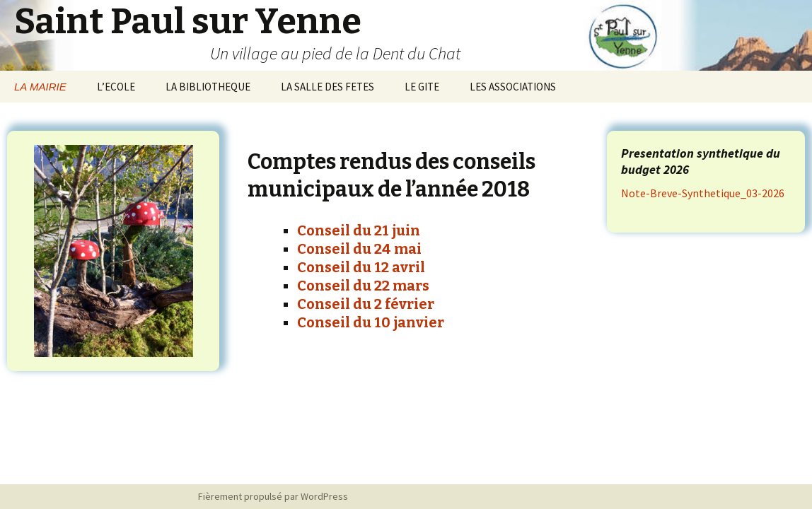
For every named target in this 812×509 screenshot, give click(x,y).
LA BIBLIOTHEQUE (208, 87)
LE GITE (422, 87)
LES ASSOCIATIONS (513, 87)
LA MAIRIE (40, 87)
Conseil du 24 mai (359, 249)
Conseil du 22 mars (363, 286)
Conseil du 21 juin (359, 230)
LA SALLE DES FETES (327, 87)
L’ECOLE (116, 87)
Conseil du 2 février (366, 304)
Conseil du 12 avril (361, 267)
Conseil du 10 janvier (371, 322)
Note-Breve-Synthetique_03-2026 (703, 193)
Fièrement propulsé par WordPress (273, 496)
